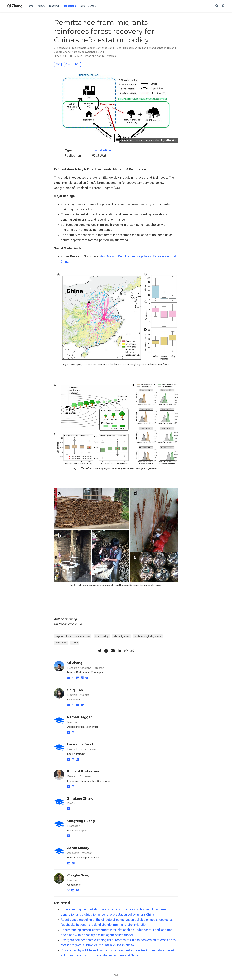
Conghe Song (96, 52)
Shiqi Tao (71, 48)
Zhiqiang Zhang (147, 48)
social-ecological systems (148, 636)
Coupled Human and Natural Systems (94, 56)
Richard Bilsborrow (126, 48)
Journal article (101, 150)
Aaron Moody (79, 52)
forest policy (102, 636)
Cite (68, 64)
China (75, 643)
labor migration (121, 636)
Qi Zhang (15, 6)
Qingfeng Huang (166, 48)
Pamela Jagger (86, 48)
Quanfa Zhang (62, 52)
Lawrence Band (105, 48)
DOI (77, 64)
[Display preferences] (223, 6)
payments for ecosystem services (73, 636)
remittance (61, 643)
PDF (58, 64)
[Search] (217, 6)
